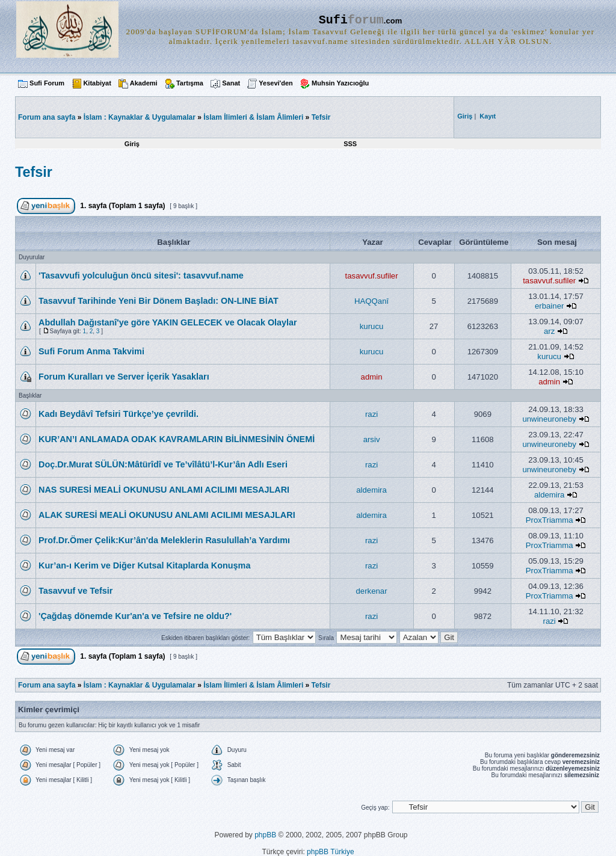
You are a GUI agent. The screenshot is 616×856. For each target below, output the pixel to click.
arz (549, 331)
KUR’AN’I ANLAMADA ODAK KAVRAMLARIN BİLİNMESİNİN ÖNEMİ (177, 439)
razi (371, 414)
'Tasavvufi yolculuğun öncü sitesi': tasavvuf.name (141, 276)
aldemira (371, 490)
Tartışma (190, 83)
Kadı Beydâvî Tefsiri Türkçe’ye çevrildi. (119, 414)
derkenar (372, 591)
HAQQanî (371, 301)
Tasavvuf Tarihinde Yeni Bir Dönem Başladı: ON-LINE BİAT (159, 301)
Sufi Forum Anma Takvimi (91, 351)
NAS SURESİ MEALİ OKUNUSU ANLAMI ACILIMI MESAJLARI (164, 490)
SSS (350, 144)
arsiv (372, 439)
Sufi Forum (47, 83)
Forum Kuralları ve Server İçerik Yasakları (124, 377)
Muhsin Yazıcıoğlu (340, 83)
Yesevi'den (276, 83)
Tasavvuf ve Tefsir (75, 591)
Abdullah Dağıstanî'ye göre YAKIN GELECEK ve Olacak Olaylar (168, 322)
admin (372, 377)
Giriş (132, 144)
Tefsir (321, 117)
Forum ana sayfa (47, 685)
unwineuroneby (549, 419)
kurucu (372, 326)
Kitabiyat (97, 83)
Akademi (144, 83)
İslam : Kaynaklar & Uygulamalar (140, 117)
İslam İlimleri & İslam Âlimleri (253, 117)
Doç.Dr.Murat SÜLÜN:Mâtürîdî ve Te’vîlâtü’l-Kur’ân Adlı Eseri (163, 464)
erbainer (549, 306)
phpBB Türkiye (331, 852)
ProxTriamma (550, 520)
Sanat (231, 83)
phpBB (265, 835)
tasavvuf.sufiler (372, 276)
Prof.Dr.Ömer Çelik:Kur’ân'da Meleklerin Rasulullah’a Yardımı (164, 540)
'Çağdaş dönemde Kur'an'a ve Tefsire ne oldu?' (135, 616)
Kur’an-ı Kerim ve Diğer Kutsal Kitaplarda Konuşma (144, 565)
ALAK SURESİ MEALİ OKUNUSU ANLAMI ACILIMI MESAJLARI (167, 515)
